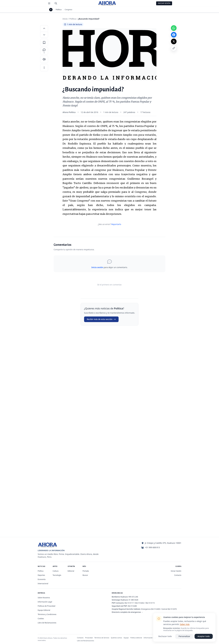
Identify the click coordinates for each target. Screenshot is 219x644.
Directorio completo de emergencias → (127, 612)
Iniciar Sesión (164, 3)
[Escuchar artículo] (44, 59)
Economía (42, 579)
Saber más (185, 624)
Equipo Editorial (44, 610)
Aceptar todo (204, 636)
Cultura (56, 571)
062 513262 (140, 603)
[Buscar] (56, 3)
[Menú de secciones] (49, 3)
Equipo (126, 638)
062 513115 (150, 603)
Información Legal (45, 602)
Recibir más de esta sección (101, 319)
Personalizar (184, 636)
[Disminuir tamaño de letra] (44, 35)
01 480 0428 (133, 600)
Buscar (85, 575)
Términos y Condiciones (47, 614)
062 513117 (129, 603)
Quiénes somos (116, 638)
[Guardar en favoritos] (44, 43)
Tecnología (57, 575)
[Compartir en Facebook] (174, 35)
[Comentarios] (44, 51)
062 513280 (132, 606)
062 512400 (156, 609)
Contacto (178, 575)
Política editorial (136, 638)
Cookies (41, 619)
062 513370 (172, 609)
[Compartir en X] (174, 41)
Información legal (150, 638)
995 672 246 (133, 597)
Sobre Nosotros (44, 598)
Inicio (65, 19)
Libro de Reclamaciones (47, 623)
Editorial (71, 571)
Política (59, 10)
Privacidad (89, 638)
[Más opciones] (44, 68)
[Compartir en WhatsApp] (174, 28)
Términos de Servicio (102, 638)
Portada (86, 571)
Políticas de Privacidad (46, 606)
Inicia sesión (97, 267)
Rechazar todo (165, 636)
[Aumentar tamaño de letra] (44, 28)
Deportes (41, 575)
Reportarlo (116, 224)
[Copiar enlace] (174, 48)
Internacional (43, 584)
